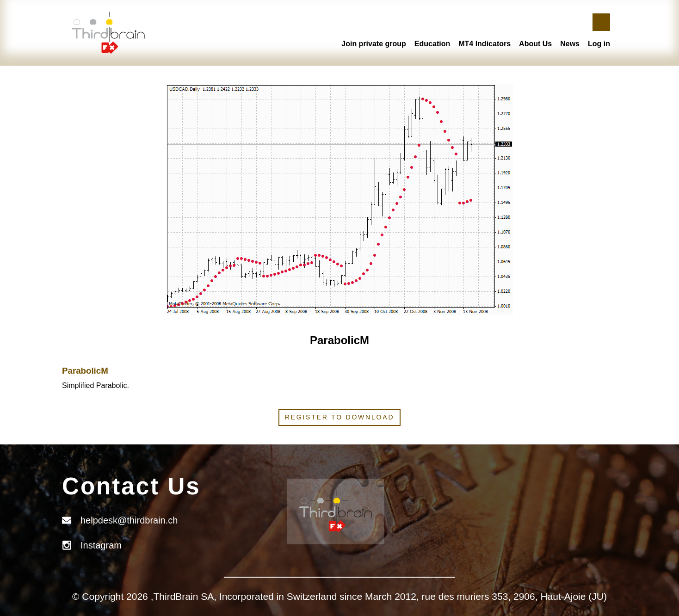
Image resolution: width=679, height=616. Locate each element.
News (570, 44)
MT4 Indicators (485, 44)
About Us (535, 44)
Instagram (101, 545)
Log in (599, 44)
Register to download (340, 417)
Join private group (374, 44)
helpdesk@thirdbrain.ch (129, 520)
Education (432, 44)
